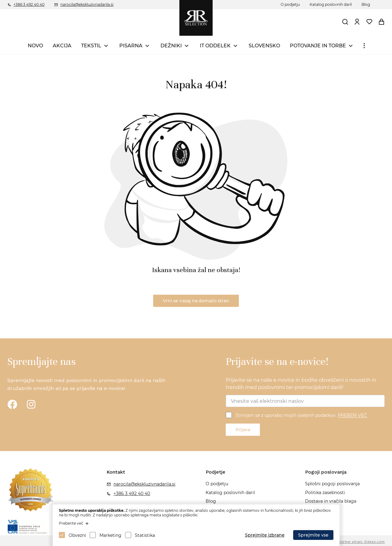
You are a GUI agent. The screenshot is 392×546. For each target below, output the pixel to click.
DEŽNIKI (171, 46)
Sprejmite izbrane (265, 535)
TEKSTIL (91, 46)
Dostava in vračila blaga (331, 501)
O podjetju (290, 4)
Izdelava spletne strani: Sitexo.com (352, 542)
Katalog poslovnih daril (331, 4)
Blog (366, 4)
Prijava (243, 430)
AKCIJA (62, 46)
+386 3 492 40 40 (29, 4)
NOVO (35, 46)
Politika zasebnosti (325, 493)
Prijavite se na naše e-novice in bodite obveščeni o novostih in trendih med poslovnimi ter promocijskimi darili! (301, 384)
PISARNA (131, 46)
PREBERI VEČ (352, 416)
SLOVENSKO (264, 46)
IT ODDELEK (215, 46)
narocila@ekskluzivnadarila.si (87, 4)
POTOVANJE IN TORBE (318, 46)
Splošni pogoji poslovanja (332, 484)
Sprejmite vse (313, 535)
